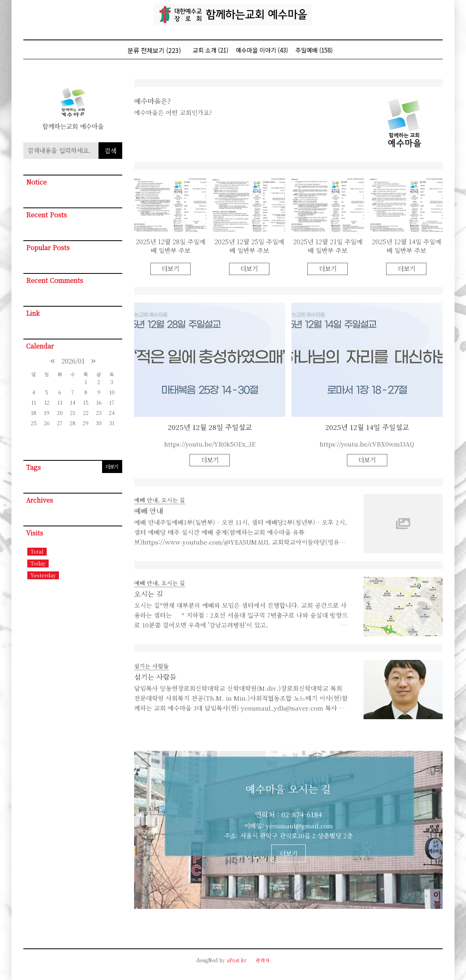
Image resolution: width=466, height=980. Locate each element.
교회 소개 (210, 50)
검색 (110, 151)
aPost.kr (237, 960)
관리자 (263, 960)
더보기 (112, 466)
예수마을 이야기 (262, 50)
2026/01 (73, 361)
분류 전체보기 (154, 50)
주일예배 (314, 50)
